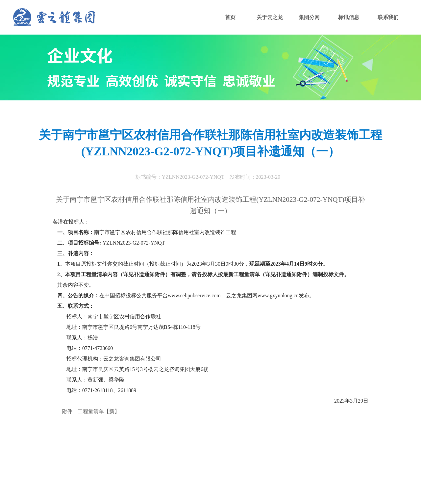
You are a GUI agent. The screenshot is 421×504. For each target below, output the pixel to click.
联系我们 (388, 17)
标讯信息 (349, 17)
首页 (230, 17)
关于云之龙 (270, 17)
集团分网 (309, 17)
